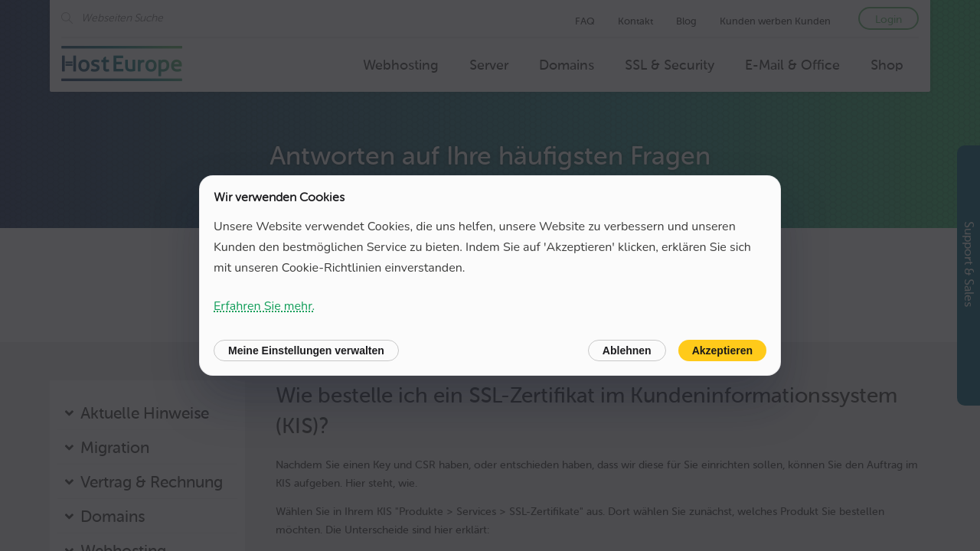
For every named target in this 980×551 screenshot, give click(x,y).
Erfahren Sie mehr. (264, 306)
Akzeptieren (722, 350)
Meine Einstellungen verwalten (306, 350)
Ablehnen (627, 350)
